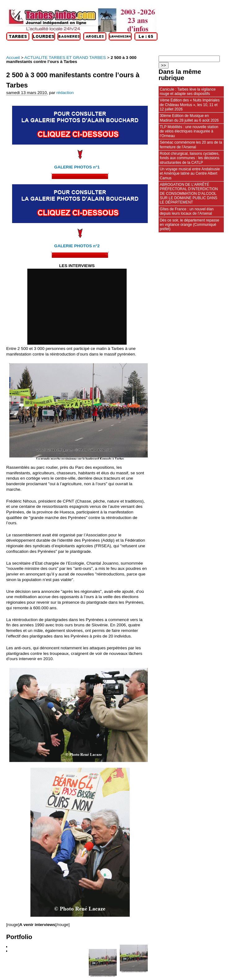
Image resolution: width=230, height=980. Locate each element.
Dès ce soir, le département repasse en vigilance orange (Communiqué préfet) (189, 225)
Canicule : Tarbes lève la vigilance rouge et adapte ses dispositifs (188, 92)
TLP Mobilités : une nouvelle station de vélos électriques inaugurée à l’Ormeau (189, 131)
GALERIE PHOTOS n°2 (77, 246)
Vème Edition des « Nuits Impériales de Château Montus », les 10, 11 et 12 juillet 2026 (190, 105)
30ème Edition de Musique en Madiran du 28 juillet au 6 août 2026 (189, 118)
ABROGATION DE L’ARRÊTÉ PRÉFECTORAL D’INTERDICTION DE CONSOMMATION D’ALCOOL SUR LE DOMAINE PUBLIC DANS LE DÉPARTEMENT (189, 193)
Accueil (13, 58)
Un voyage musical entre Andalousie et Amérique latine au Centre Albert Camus (190, 174)
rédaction (65, 93)
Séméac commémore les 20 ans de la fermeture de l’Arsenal (191, 145)
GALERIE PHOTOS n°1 (77, 167)
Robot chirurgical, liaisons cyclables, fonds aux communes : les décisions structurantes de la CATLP (190, 158)
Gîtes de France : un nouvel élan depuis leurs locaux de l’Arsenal (187, 211)
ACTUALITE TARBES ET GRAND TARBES (65, 58)
